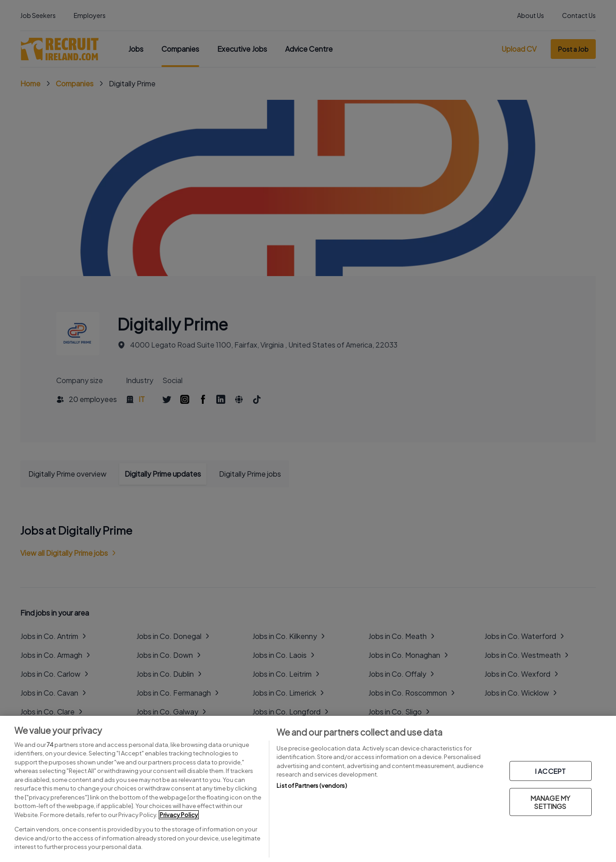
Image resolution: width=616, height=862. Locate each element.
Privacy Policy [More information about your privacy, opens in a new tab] (179, 815)
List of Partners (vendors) (312, 786)
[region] (308, 789)
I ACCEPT (550, 771)
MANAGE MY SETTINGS (550, 802)
